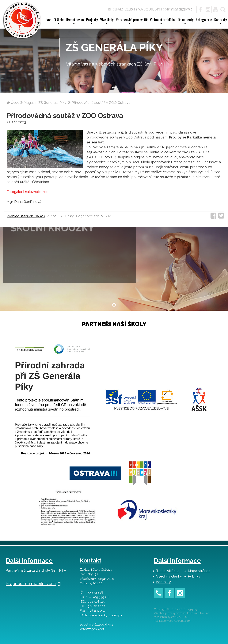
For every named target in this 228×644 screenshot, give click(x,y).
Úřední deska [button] (75, 21)
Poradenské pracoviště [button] (132, 21)
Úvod (48, 20)
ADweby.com (182, 621)
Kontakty (163, 582)
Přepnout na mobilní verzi (33, 583)
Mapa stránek (199, 571)
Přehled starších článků (26, 216)
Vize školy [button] (107, 21)
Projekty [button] (92, 21)
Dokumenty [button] (186, 21)
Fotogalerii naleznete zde (28, 192)
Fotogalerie (204, 20)
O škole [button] (59, 21)
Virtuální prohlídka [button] (163, 21)
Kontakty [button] (221, 21)
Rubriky (194, 576)
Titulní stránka (168, 571)
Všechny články (169, 576)
